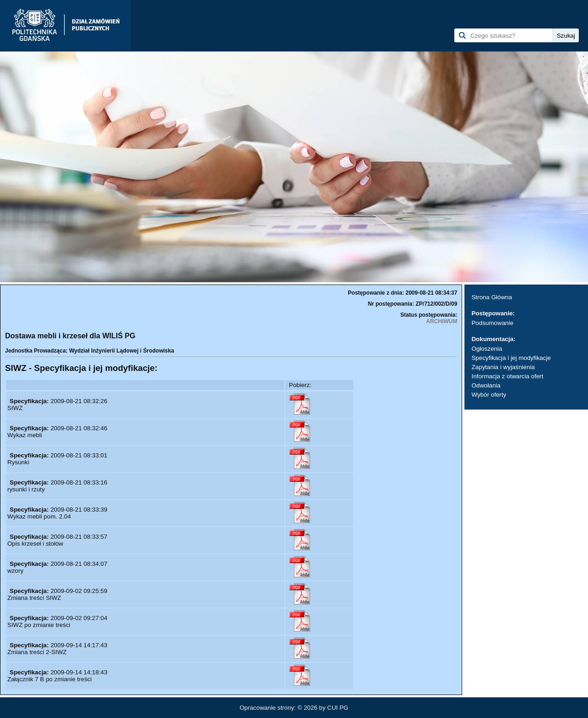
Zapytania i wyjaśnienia (503, 367)
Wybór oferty (489, 395)
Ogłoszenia (487, 349)
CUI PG (338, 708)
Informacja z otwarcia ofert (507, 376)
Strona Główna (492, 297)
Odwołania (486, 385)
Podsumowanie (492, 323)
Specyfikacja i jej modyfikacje (511, 358)
